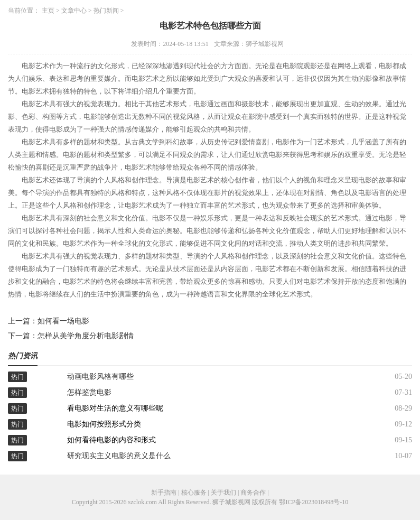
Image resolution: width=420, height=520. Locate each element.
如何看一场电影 (63, 321)
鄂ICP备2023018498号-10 (314, 502)
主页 (48, 11)
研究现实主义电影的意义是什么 (119, 456)
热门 (17, 377)
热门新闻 (106, 11)
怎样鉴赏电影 (89, 392)
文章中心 (74, 11)
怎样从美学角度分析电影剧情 (86, 336)
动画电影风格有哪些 (100, 377)
